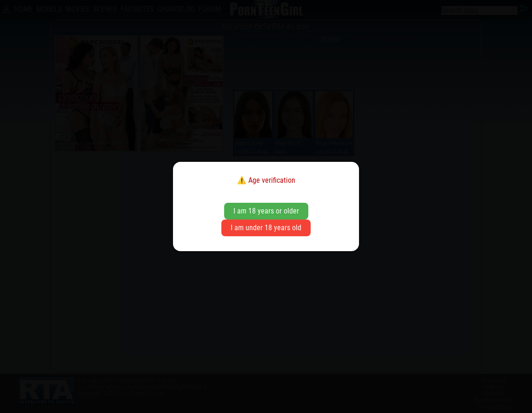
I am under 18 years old (266, 228)
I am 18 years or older (266, 211)
